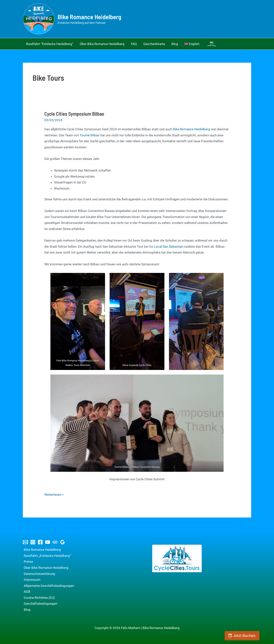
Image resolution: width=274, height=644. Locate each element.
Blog (26, 610)
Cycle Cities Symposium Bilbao (74, 114)
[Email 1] (25, 542)
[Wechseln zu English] (192, 44)
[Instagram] (33, 542)
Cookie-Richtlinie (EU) (38, 598)
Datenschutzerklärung (39, 574)
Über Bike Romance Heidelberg (45, 568)
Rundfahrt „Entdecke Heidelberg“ (46, 556)
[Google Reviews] (63, 542)
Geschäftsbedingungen (40, 604)
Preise (27, 562)
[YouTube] (48, 542)
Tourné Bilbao (90, 135)
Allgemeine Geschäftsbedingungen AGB (48, 589)
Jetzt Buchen (255, 636)
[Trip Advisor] (55, 542)
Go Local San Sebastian (166, 247)
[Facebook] (40, 542)
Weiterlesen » (54, 495)
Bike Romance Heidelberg (89, 17)
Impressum (31, 580)
